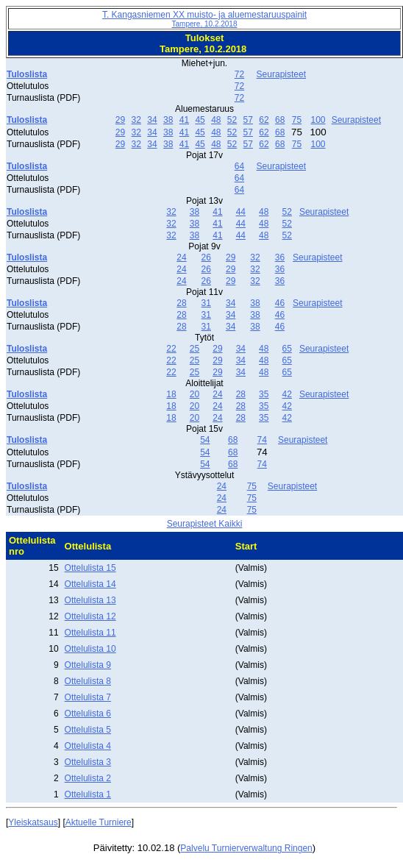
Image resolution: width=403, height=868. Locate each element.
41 (184, 120)
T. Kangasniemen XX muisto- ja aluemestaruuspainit (204, 19)
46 (280, 303)
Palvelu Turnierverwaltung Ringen (246, 848)
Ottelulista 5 (88, 730)
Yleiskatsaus (33, 822)
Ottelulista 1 (88, 794)
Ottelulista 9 (88, 665)
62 (264, 120)
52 (232, 120)
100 (318, 120)
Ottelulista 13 (90, 600)
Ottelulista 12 (90, 616)
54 (205, 440)
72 (239, 74)
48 (216, 120)
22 (171, 349)
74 (262, 440)
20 (195, 394)
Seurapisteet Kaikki (205, 524)
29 (120, 120)
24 (181, 257)
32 (136, 120)
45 (200, 120)
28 (181, 303)
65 (287, 349)
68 (280, 120)
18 (171, 394)
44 (241, 212)
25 (195, 349)
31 (206, 303)
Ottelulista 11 (90, 633)
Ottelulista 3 (88, 762)
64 (239, 166)
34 (152, 120)
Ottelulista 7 (88, 697)
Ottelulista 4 (88, 746)
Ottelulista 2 (88, 778)
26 (206, 257)
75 (297, 120)
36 (280, 257)
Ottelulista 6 (88, 714)
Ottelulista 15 (90, 568)
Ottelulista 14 (90, 584)
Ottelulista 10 (90, 649)
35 (264, 394)
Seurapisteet (281, 74)
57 (248, 120)
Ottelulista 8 (88, 681)
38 (168, 120)
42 (287, 394)
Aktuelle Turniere (99, 822)
